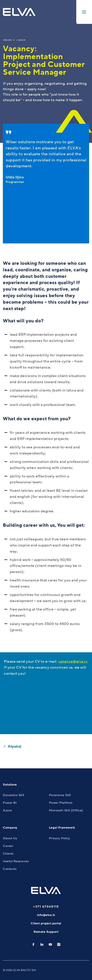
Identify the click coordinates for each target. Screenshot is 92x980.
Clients (8, 854)
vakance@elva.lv (73, 661)
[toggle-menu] (84, 12)
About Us (10, 838)
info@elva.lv (46, 915)
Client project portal (46, 923)
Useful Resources (16, 861)
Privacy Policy (60, 838)
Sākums (7, 40)
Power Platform (61, 803)
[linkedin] (42, 944)
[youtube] (50, 944)
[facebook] (33, 944)
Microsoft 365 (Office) (66, 810)
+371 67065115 (46, 907)
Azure (7, 810)
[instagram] (59, 944)
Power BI (10, 803)
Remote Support (46, 932)
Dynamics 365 (14, 795)
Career (21, 40)
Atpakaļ (15, 746)
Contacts (10, 869)
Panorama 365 (60, 795)
